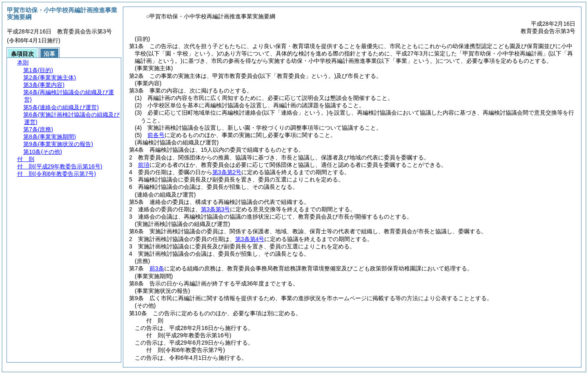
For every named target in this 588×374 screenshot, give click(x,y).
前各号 (156, 135)
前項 (144, 165)
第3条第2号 (227, 172)
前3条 (157, 268)
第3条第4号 (250, 239)
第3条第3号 (216, 209)
